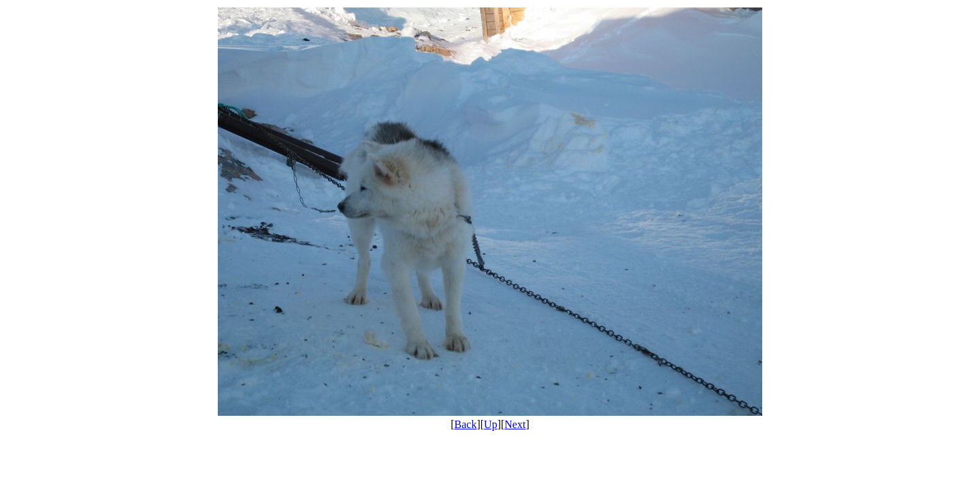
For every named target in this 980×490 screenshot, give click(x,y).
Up (491, 424)
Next (515, 424)
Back (466, 424)
